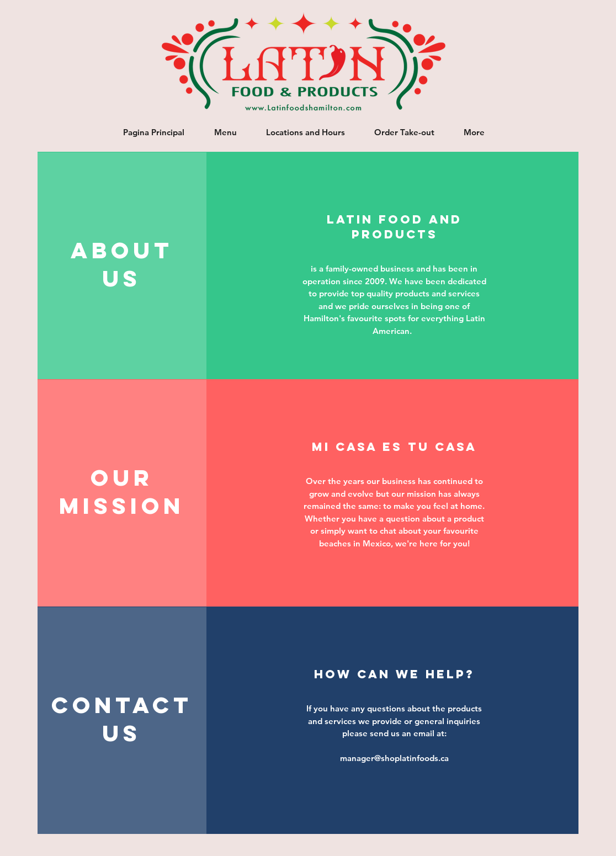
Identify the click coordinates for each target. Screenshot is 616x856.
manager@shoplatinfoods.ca (394, 758)
